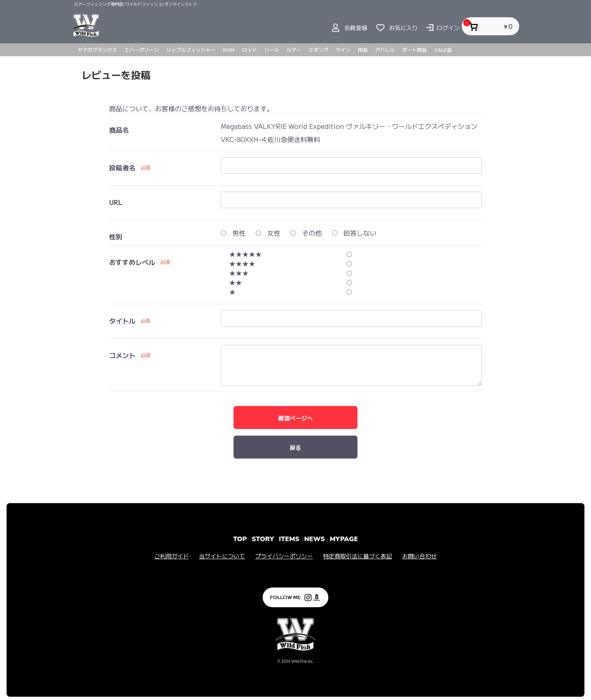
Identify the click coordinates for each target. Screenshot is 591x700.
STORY (263, 539)
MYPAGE (344, 539)
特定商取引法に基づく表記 (357, 556)
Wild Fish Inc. (302, 661)
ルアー (294, 49)
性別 (116, 236)
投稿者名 (122, 168)
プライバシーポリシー (284, 556)
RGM (229, 49)
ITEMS (289, 539)
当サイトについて (222, 556)
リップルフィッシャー (191, 49)
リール (272, 49)
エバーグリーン (142, 49)
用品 (363, 49)
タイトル (122, 321)
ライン (343, 49)
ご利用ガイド (172, 556)
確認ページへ (295, 418)
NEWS (314, 539)
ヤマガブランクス (97, 49)
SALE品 (443, 49)
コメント (122, 355)
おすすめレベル (132, 262)
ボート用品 (415, 49)
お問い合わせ (419, 556)
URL (116, 202)
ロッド (250, 49)
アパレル (385, 49)
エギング (318, 49)
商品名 (119, 130)
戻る (295, 448)
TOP (240, 539)
